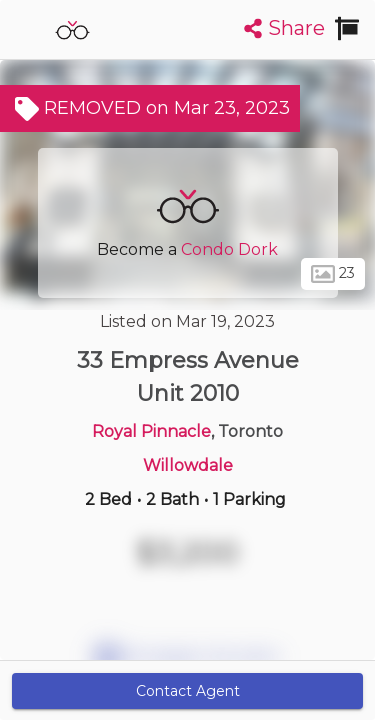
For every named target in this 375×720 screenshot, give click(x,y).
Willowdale (188, 465)
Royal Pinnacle (151, 431)
